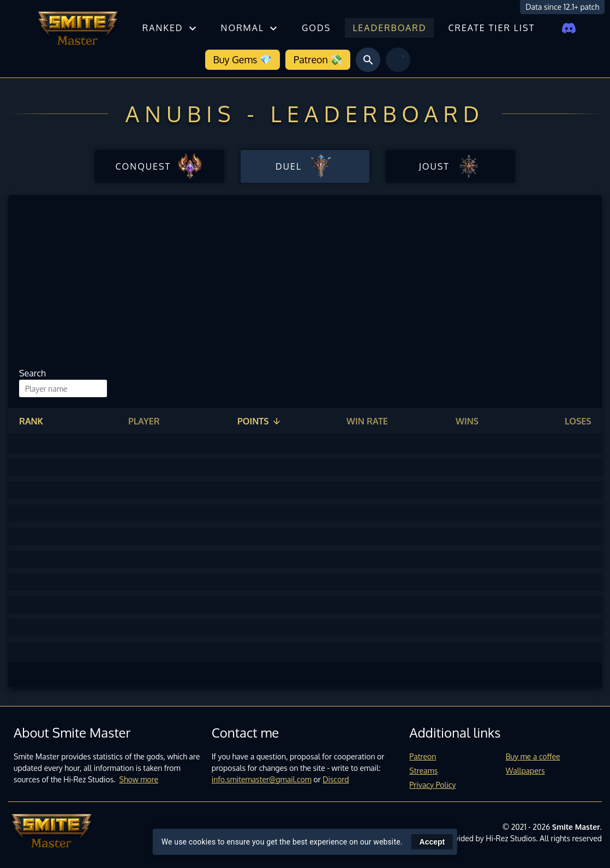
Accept (432, 842)
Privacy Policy (432, 785)
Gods (316, 28)
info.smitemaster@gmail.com (262, 779)
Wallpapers (525, 771)
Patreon (423, 756)
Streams (423, 771)
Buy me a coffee (533, 756)
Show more (139, 779)
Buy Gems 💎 (243, 59)
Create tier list (491, 28)
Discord (336, 779)
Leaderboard (389, 28)
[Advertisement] (301, 285)
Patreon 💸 (318, 59)
